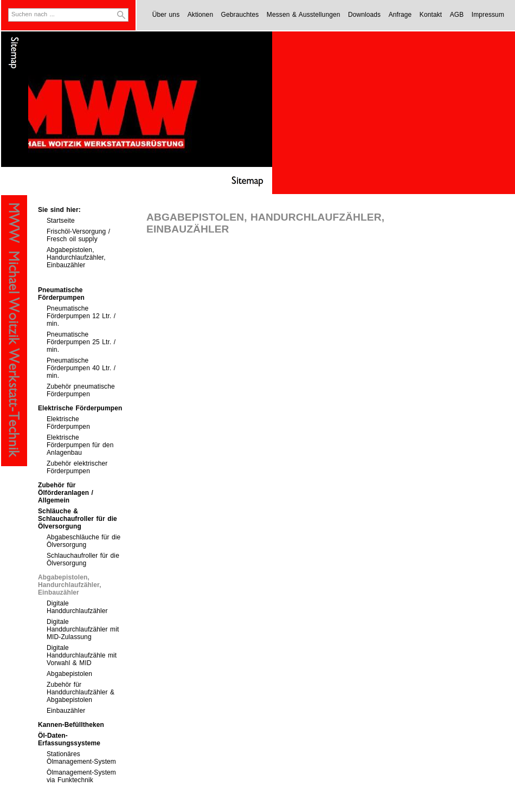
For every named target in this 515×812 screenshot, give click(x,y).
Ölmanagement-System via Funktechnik (81, 776)
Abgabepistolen (69, 674)
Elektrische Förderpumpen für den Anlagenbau (80, 445)
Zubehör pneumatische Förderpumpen (81, 390)
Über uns (166, 15)
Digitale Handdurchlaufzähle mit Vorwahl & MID (82, 655)
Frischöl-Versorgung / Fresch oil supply (78, 235)
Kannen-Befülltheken (71, 725)
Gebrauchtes (240, 15)
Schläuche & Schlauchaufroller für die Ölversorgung (78, 519)
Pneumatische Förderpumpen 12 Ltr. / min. (81, 316)
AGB (457, 15)
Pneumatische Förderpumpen (61, 294)
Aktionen (201, 15)
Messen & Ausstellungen (304, 15)
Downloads (364, 15)
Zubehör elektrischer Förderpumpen (77, 467)
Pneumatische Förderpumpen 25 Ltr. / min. (81, 342)
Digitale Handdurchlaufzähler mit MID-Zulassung (83, 629)
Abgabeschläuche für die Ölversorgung (83, 541)
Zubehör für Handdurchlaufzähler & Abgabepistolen (81, 692)
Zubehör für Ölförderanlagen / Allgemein (66, 493)
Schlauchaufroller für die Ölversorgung (83, 559)
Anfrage (400, 15)
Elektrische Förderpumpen (80, 408)
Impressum (488, 15)
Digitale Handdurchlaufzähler (77, 607)
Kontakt (431, 15)
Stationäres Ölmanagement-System (81, 758)
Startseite (61, 221)
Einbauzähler (66, 711)
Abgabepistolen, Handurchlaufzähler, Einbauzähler (76, 257)
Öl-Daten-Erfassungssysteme (69, 739)
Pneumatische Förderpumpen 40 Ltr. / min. (81, 368)
